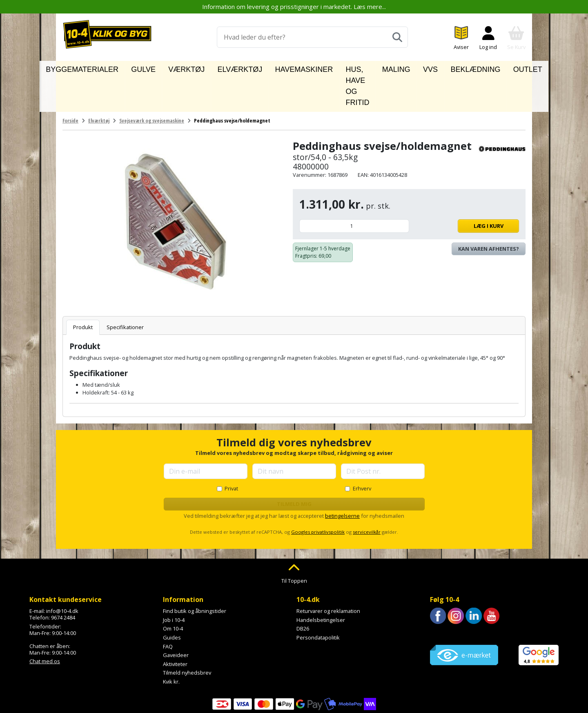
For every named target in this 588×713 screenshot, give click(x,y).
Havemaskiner (276, 68)
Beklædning (456, 68)
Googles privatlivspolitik (318, 495)
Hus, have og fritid (340, 68)
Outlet (497, 68)
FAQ (168, 609)
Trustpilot (442, 597)
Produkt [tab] (83, 290)
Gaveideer (176, 618)
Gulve (154, 68)
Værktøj (187, 68)
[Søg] (397, 37)
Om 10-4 (173, 592)
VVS (421, 68)
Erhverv (362, 451)
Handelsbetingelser (321, 583)
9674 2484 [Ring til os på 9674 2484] (63, 580)
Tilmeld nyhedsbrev (187, 635)
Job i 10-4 (174, 583)
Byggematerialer (108, 68)
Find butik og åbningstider (195, 574)
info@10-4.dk (62, 574)
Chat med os (45, 624)
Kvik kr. (171, 644)
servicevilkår (367, 495)
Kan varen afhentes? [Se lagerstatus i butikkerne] (489, 212)
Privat (231, 451)
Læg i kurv (466, 189)
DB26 (303, 592)
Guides (172, 600)
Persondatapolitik (318, 600)
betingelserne (342, 479)
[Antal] (354, 189)
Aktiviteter (175, 627)
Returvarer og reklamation (328, 574)
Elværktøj (227, 68)
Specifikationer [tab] (125, 290)
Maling (393, 68)
